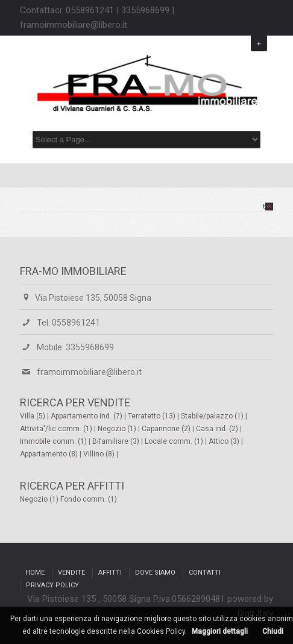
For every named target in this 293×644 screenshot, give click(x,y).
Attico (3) (225, 441)
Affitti (110, 573)
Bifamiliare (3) (117, 441)
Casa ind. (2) (218, 429)
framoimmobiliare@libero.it (89, 372)
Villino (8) (100, 454)
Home (35, 573)
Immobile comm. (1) (54, 441)
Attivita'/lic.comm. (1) (57, 429)
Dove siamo (155, 573)
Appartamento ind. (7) (87, 416)
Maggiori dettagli (220, 631)
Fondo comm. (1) (89, 499)
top (268, 207)
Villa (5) (33, 416)
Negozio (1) (118, 429)
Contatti (205, 573)
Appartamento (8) (50, 454)
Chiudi (273, 631)
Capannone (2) (167, 429)
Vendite (71, 573)
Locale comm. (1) (175, 441)
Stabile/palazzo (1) (213, 416)
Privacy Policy (52, 585)
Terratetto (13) (153, 416)
